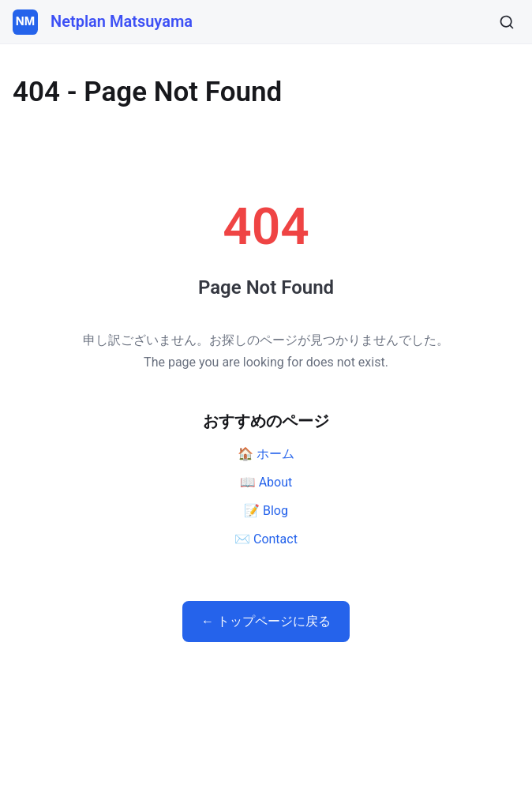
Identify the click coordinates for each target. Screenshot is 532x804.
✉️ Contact (266, 539)
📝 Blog (266, 511)
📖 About (266, 482)
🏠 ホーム (266, 454)
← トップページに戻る (266, 621)
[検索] (507, 22)
